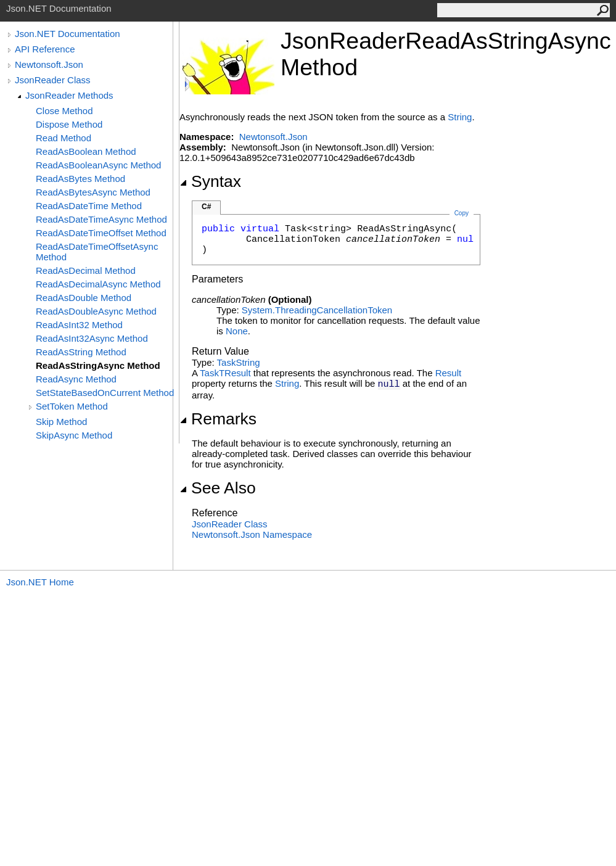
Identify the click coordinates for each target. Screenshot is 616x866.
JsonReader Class (53, 80)
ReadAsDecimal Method (86, 270)
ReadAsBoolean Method (86, 151)
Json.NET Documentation (68, 34)
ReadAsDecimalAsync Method (98, 284)
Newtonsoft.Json (49, 64)
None (237, 331)
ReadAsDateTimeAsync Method (101, 219)
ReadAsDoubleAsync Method (96, 311)
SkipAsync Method (74, 435)
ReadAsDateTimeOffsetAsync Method (97, 252)
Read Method (64, 138)
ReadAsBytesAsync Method (93, 192)
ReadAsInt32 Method (79, 325)
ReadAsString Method (81, 352)
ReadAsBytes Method (80, 179)
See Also (218, 488)
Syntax (210, 181)
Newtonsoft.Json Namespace (252, 534)
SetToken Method (72, 406)
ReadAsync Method (76, 379)
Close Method (64, 111)
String (460, 117)
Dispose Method (69, 124)
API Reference (45, 49)
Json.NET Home (40, 582)
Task (227, 362)
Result (449, 373)
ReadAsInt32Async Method (92, 338)
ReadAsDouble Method (84, 298)
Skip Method (61, 422)
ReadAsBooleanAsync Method (98, 165)
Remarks (218, 419)
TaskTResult (225, 373)
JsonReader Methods (69, 95)
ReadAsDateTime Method (89, 206)
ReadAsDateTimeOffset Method (101, 233)
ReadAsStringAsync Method (98, 365)
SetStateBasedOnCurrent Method (105, 393)
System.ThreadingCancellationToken (317, 310)
